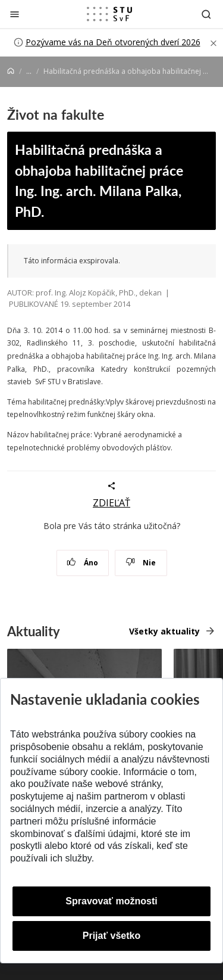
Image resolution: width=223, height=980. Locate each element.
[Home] (11, 71)
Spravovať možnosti (111, 901)
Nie (141, 563)
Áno (82, 563)
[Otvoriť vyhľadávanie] (206, 14)
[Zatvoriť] (15, 14)
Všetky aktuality (164, 631)
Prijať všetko (112, 936)
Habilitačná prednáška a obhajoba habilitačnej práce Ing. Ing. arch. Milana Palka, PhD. (99, 180)
